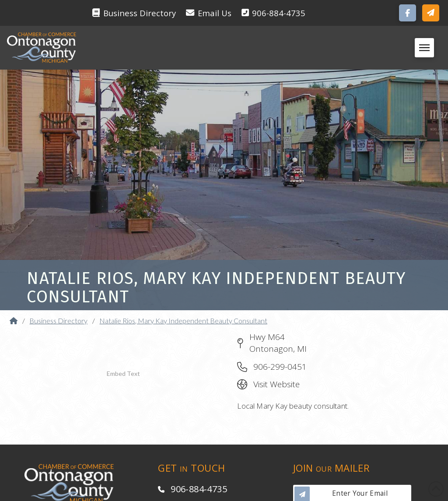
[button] (431, 13)
